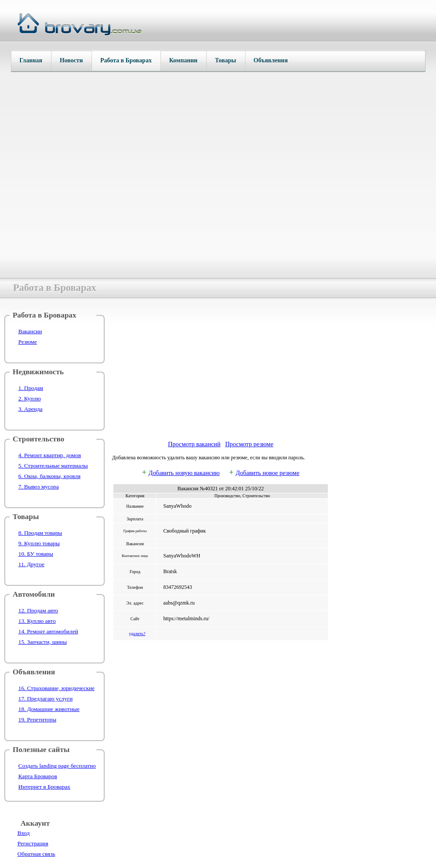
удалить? (137, 634)
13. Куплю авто (37, 621)
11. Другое (31, 564)
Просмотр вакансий (194, 444)
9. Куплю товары (39, 543)
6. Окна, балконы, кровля (49, 476)
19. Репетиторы (37, 719)
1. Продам (31, 388)
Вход (24, 833)
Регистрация (33, 843)
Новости (71, 60)
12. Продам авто (38, 610)
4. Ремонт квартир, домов (50, 455)
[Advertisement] (221, 372)
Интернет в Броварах (44, 787)
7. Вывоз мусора (39, 487)
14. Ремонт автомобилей (48, 631)
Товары (226, 60)
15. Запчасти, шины (43, 642)
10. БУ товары (36, 554)
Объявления (271, 60)
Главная (31, 60)
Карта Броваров (38, 776)
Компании (183, 60)
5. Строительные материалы (53, 466)
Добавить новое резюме (267, 473)
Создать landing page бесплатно (57, 766)
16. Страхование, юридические (56, 688)
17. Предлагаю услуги (46, 699)
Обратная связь (36, 854)
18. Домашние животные (49, 709)
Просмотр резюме (249, 444)
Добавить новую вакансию (184, 473)
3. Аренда (30, 409)
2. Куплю (30, 398)
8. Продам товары (40, 533)
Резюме (28, 342)
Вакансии (30, 331)
